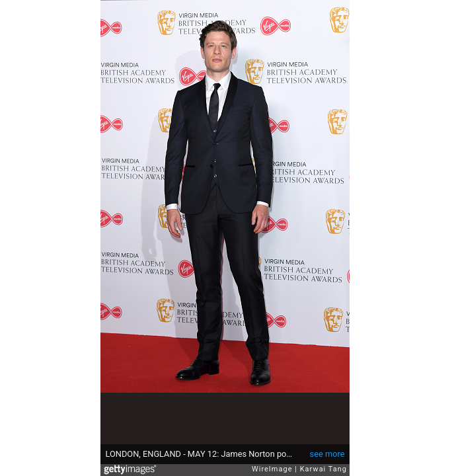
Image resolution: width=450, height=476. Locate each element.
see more (327, 454)
